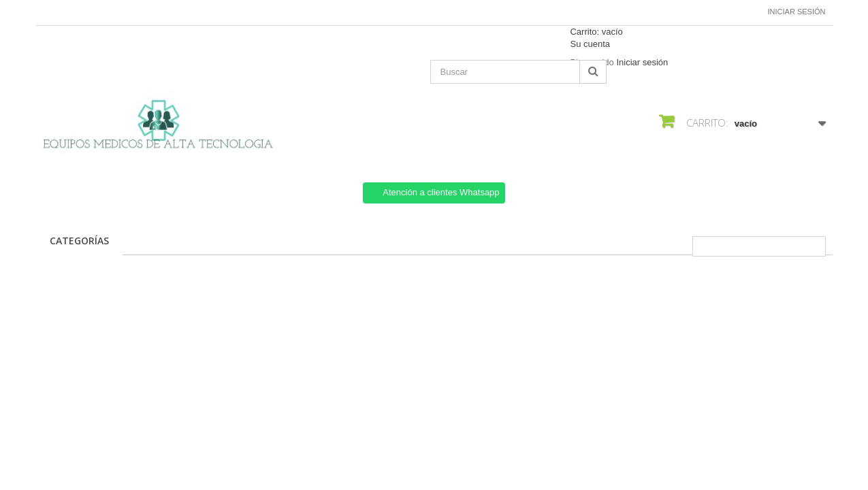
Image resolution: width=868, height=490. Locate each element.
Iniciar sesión (797, 12)
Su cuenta (590, 44)
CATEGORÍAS (79, 241)
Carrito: (596, 32)
